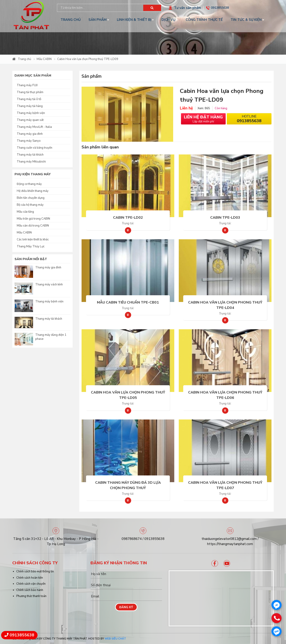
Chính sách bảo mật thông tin (35, 571)
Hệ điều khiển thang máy (33, 191)
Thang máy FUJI (27, 85)
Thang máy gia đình (30, 134)
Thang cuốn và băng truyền (35, 148)
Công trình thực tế (204, 20)
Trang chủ (71, 20)
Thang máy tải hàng (30, 106)
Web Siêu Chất (115, 639)
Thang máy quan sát (30, 120)
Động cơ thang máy (29, 184)
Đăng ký (126, 607)
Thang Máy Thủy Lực (31, 246)
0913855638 (220, 8)
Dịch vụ (168, 20)
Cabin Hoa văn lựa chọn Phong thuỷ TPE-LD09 (88, 59)
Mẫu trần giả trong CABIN (33, 219)
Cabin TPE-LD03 (225, 218)
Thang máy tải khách (30, 155)
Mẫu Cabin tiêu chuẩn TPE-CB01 (128, 302)
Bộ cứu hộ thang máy (30, 205)
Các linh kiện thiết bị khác (33, 240)
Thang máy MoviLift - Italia (34, 127)
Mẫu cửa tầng (25, 212)
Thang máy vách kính (49, 285)
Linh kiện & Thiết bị (134, 20)
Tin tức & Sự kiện (246, 20)
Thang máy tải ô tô (29, 99)
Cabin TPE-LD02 (128, 218)
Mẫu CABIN (44, 59)
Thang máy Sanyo (29, 141)
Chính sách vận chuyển (31, 584)
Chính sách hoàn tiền (30, 578)
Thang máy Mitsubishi (31, 162)
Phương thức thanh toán (31, 596)
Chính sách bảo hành (30, 590)
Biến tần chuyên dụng (31, 198)
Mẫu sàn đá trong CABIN (33, 226)
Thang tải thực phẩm (30, 92)
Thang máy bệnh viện (31, 113)
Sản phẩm (98, 20)
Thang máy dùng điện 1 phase (51, 337)
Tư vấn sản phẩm (188, 8)
